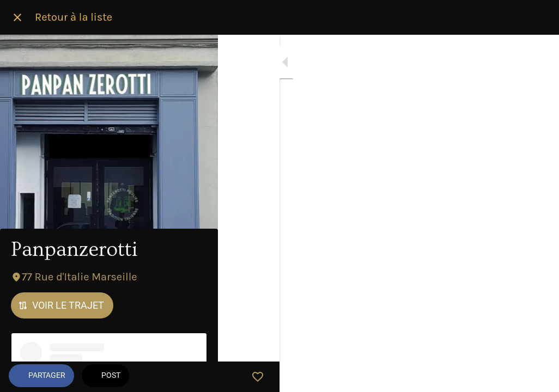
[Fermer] (17, 17)
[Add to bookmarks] (537, 377)
